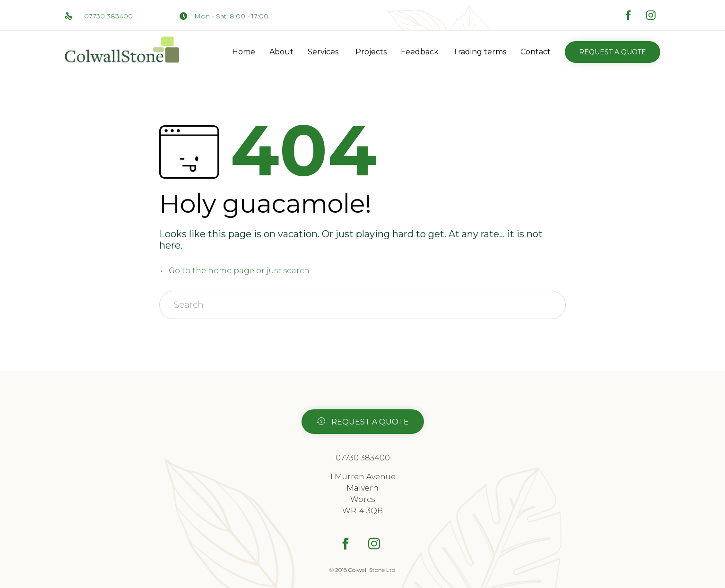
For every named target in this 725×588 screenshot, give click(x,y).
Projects (371, 52)
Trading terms (479, 52)
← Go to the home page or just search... (237, 271)
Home (244, 52)
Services (323, 52)
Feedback (420, 52)
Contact (535, 52)
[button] (613, 52)
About (281, 52)
